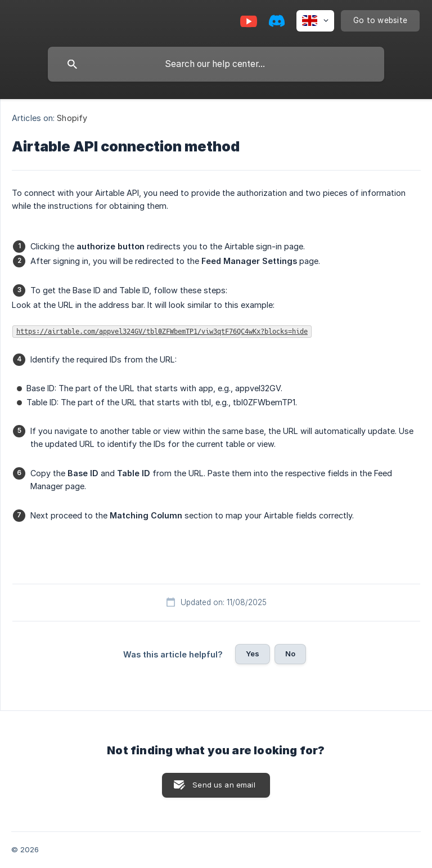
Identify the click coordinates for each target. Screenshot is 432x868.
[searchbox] (216, 64)
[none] (315, 21)
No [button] (290, 654)
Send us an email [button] (224, 785)
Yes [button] (253, 654)
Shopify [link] (72, 118)
